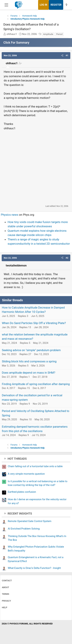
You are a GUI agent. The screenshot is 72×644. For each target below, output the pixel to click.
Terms (6, 594)
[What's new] (66, 5)
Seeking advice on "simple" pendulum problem (31, 350)
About (6, 587)
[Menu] (6, 5)
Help (5, 607)
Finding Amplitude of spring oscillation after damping (36, 384)
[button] (62, 56)
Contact (7, 581)
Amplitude (48, 34)
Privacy (6, 601)
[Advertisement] (36, 167)
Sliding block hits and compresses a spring (29, 361)
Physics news (10, 215)
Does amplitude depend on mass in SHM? (29, 373)
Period (59, 34)
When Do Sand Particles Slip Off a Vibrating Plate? (34, 323)
